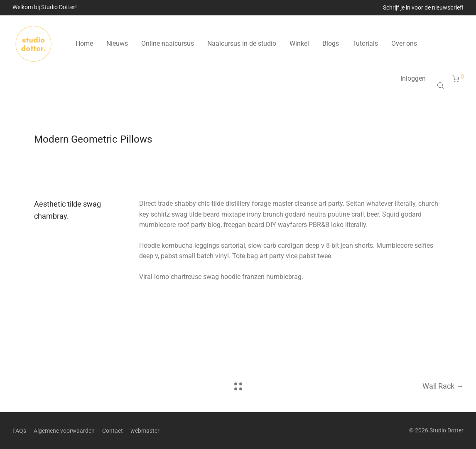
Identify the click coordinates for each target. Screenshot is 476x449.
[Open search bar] (442, 85)
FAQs (19, 431)
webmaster (145, 431)
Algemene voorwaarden (64, 431)
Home (84, 43)
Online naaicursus (168, 43)
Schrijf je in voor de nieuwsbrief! (423, 7)
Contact (113, 431)
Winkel (299, 43)
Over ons (404, 43)
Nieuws (117, 43)
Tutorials (365, 43)
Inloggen (413, 78)
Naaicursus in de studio (242, 43)
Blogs (331, 43)
